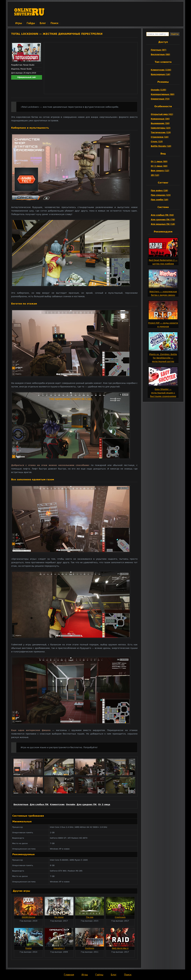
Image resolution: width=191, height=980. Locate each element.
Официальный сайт (27, 77)
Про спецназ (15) (161, 195)
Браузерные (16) (160, 74)
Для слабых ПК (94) (162, 215)
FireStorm (90, 948)
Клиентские (57, 804)
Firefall (29, 948)
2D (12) (155, 175)
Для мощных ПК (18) (163, 224)
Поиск (54, 23)
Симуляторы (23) (161, 128)
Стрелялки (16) (160, 137)
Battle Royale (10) (161, 146)
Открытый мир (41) (162, 114)
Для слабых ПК (39, 804)
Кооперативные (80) (162, 94)
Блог (43, 23)
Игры (19, 23)
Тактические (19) (161, 132)
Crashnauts (120, 917)
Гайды (31, 23)
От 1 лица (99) (159, 161)
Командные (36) (160, 119)
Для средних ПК (87, 804)
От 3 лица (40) (159, 166)
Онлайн (71, 804)
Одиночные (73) (160, 99)
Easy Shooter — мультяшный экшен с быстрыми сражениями (163, 393)
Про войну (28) (159, 191)
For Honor (59, 917)
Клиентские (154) (161, 70)
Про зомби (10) (159, 200)
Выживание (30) (160, 123)
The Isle (90, 917)
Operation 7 (59, 948)
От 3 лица (104, 804)
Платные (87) (158, 50)
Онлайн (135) (158, 90)
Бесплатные (21, 804)
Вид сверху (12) (160, 171)
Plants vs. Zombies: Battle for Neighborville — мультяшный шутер (163, 358)
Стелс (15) (157, 142)
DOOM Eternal (29, 917)
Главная (69, 975)
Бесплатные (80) (160, 54)
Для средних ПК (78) (163, 220)
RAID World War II (120, 948)
